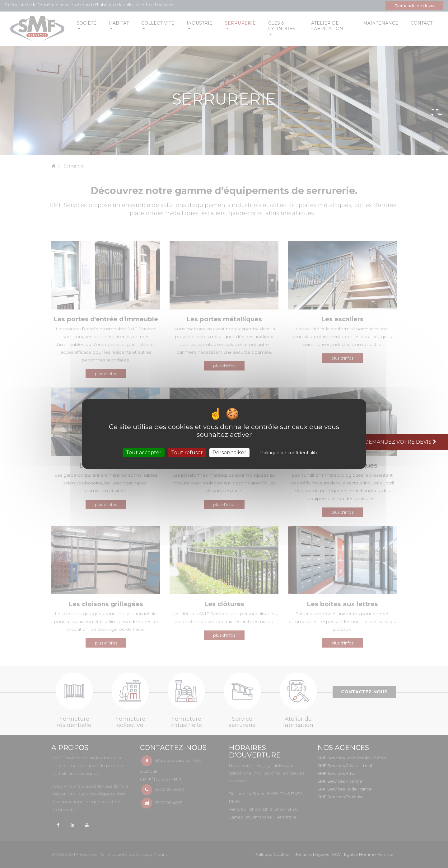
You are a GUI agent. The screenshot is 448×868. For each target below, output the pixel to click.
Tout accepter (144, 453)
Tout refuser (187, 453)
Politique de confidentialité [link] (289, 453)
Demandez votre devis (401, 442)
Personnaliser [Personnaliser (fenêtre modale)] (229, 453)
